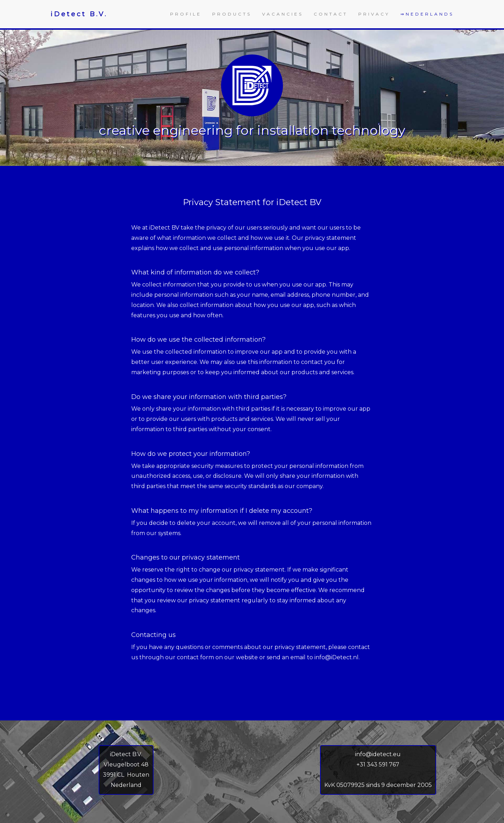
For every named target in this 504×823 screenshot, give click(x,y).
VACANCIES (283, 14)
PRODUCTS (232, 14)
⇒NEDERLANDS (427, 14)
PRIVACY (374, 14)
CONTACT (331, 14)
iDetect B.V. (79, 14)
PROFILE (186, 14)
